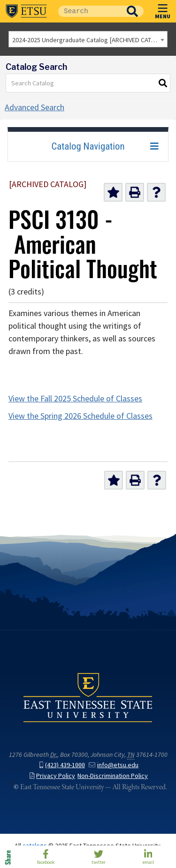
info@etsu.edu (114, 765)
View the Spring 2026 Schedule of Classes (80, 416)
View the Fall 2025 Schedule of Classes (75, 399)
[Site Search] (90, 11)
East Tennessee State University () (26, 11)
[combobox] (88, 39)
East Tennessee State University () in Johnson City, (88, 697)
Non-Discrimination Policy (113, 776)
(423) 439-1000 (62, 765)
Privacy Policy (52, 776)
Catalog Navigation (88, 146)
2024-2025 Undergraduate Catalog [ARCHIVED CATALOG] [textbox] (90, 40)
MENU (163, 10)
